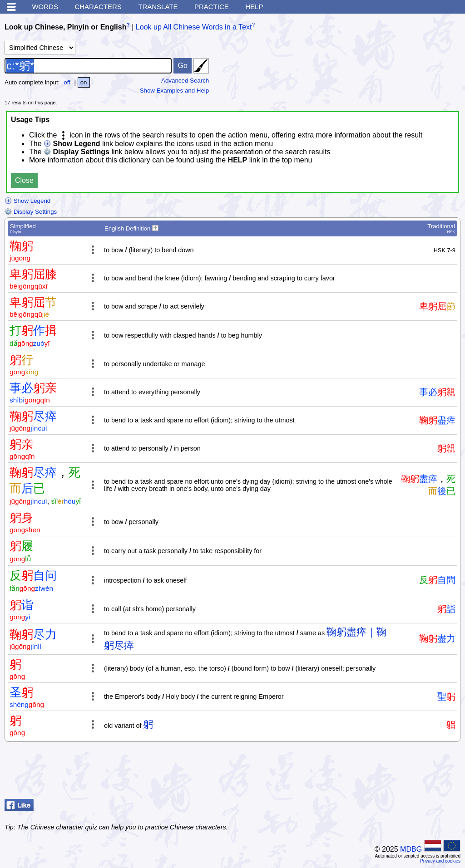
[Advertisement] (388, 773)
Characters (98, 7)
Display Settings (31, 212)
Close (24, 180)
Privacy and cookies (440, 861)
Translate (158, 7)
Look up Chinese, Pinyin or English (65, 27)
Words (45, 7)
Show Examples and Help (175, 91)
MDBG (411, 849)
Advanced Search (185, 81)
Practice (212, 7)
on (84, 82)
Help (254, 7)
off (67, 82)
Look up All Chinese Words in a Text (194, 27)
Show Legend (27, 201)
